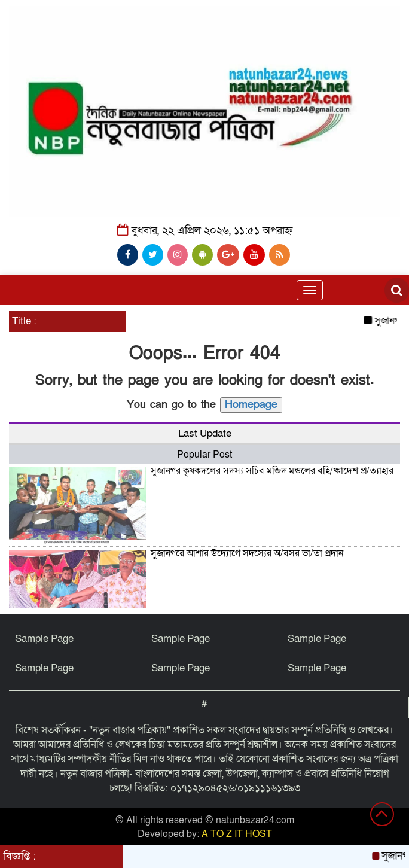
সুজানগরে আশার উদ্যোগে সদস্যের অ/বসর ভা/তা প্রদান (247, 553)
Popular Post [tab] (204, 455)
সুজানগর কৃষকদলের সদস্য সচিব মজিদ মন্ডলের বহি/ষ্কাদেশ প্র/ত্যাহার (272, 471)
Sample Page (44, 639)
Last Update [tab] (205, 433)
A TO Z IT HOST (237, 834)
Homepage (251, 405)
